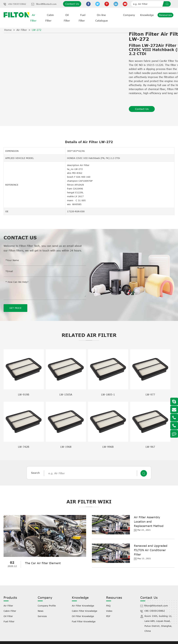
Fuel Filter (9, 621)
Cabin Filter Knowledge (84, 611)
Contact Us (72, 4)
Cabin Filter (10, 611)
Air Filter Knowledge (83, 606)
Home (8, 30)
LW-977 (150, 395)
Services (42, 616)
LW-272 (37, 30)
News (41, 611)
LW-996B (108, 447)
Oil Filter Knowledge (83, 616)
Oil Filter (8, 616)
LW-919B (24, 395)
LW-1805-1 (108, 395)
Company (129, 15)
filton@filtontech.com (46, 4)
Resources (165, 15)
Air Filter (22, 30)
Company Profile (47, 606)
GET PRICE (15, 308)
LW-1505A (66, 395)
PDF (108, 616)
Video (109, 611)
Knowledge (147, 15)
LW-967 (150, 447)
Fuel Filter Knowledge (84, 621)
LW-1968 (66, 447)
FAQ (108, 606)
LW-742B (24, 447)
